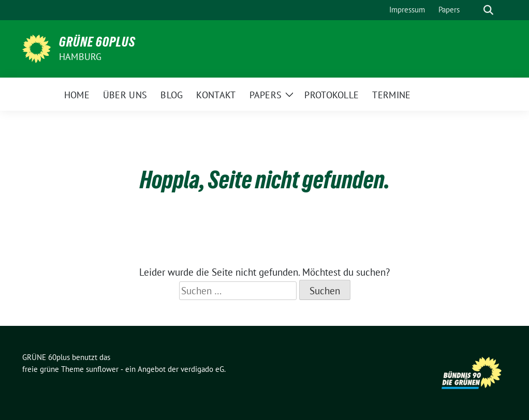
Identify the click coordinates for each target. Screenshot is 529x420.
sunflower (102, 369)
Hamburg (80, 57)
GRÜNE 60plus (97, 42)
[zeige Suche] (488, 10)
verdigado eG (202, 369)
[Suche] (474, 10)
